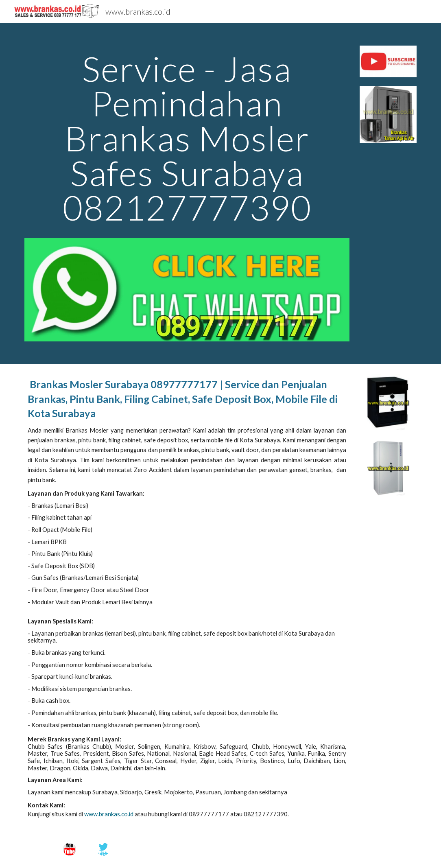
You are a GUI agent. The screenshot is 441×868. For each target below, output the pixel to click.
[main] (187, 142)
